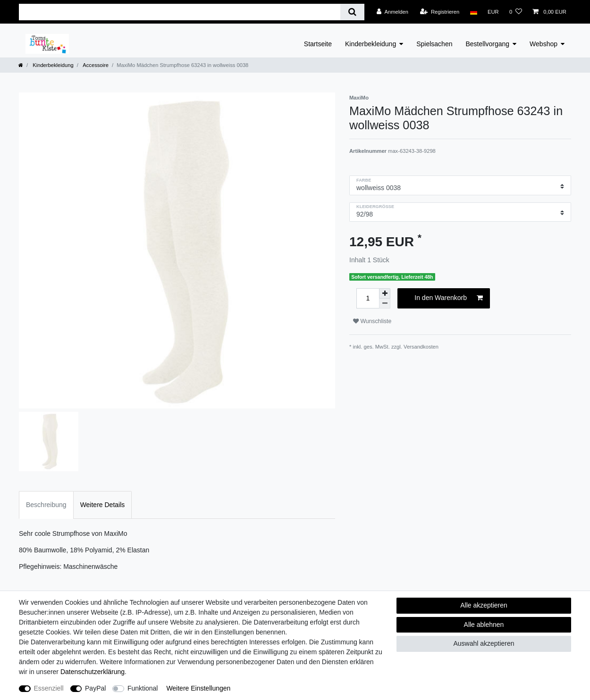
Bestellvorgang (487, 44)
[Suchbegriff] (180, 12)
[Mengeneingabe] (368, 298)
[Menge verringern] (385, 304)
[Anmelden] (392, 12)
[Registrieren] (440, 12)
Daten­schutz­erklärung (93, 672)
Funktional (143, 688)
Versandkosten (421, 347)
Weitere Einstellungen (198, 688)
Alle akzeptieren (484, 605)
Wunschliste (372, 321)
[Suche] (352, 12)
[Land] (473, 12)
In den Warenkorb (449, 298)
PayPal (95, 688)
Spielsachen (434, 44)
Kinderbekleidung (371, 44)
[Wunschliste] (516, 12)
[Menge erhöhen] (385, 293)
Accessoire (95, 65)
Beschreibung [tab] (46, 505)
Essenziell (49, 688)
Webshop (544, 44)
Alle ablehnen (484, 625)
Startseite (318, 44)
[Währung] (493, 12)
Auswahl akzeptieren (484, 643)
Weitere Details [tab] (103, 505)
